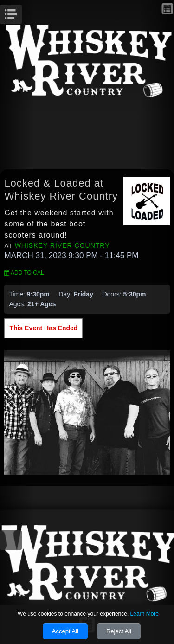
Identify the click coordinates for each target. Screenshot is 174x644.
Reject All (119, 631)
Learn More (145, 614)
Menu (21, 12)
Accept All (65, 631)
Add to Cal (24, 273)
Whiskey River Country (62, 245)
